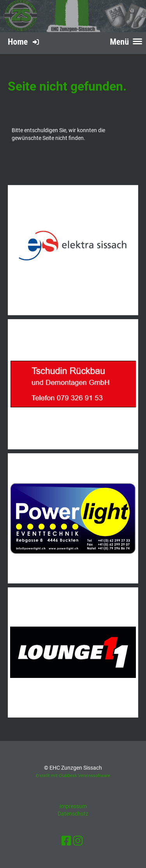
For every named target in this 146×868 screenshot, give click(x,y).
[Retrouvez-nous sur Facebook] (66, 841)
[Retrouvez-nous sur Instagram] (78, 841)
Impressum (73, 806)
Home (18, 42)
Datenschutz (73, 814)
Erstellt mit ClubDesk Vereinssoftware (73, 776)
